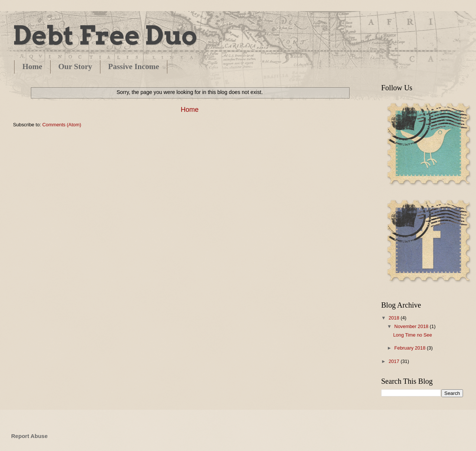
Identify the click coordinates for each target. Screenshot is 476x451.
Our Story (75, 66)
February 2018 (410, 348)
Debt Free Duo (105, 35)
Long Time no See (413, 335)
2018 (395, 318)
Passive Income (134, 66)
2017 (395, 361)
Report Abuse (29, 436)
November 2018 (412, 326)
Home (32, 66)
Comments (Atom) (62, 125)
